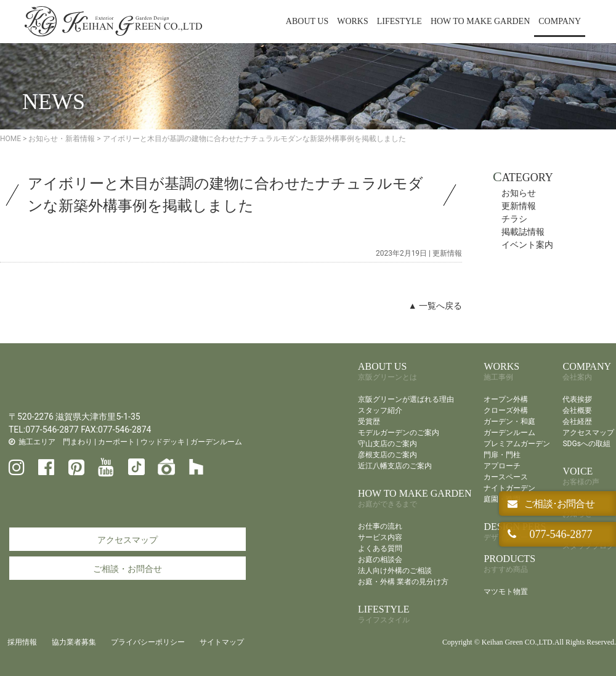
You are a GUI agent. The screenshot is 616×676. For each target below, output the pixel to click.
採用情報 (22, 642)
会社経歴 (577, 421)
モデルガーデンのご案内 (399, 433)
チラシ (514, 219)
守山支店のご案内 (387, 444)
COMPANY (560, 21)
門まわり (78, 442)
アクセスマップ (128, 540)
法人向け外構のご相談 (395, 571)
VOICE (581, 476)
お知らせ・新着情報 (62, 139)
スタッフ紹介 (380, 410)
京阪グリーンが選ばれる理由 (406, 399)
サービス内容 (380, 537)
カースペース (506, 477)
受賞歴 (369, 421)
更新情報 (447, 253)
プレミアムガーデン (517, 444)
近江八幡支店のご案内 (395, 466)
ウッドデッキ (163, 442)
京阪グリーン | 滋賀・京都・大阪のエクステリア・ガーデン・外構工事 (113, 22)
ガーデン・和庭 (509, 421)
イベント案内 (527, 245)
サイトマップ (222, 642)
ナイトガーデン (509, 488)
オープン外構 (506, 399)
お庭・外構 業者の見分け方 (403, 582)
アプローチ (502, 466)
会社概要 (577, 410)
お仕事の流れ (380, 526)
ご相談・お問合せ (128, 569)
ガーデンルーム (216, 442)
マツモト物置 (506, 592)
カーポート (116, 442)
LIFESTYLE (399, 21)
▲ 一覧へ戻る (435, 306)
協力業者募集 (74, 642)
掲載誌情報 (523, 232)
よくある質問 (380, 548)
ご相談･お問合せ (558, 504)
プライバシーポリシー (148, 642)
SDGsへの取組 (586, 444)
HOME (10, 139)
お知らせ (519, 193)
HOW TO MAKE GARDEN (480, 21)
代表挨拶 (577, 399)
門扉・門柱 (502, 455)
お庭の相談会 (380, 560)
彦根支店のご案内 (387, 455)
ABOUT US (307, 21)
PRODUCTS (509, 564)
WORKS (353, 21)
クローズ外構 (506, 410)
